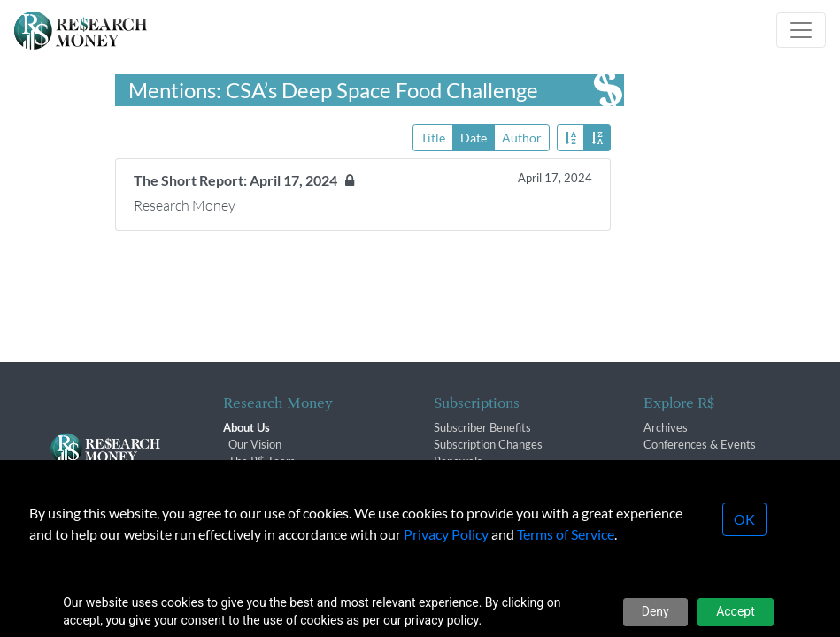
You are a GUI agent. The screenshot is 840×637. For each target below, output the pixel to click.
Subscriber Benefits (482, 427)
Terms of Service (566, 534)
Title (433, 137)
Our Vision (255, 444)
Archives (666, 427)
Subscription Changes (488, 444)
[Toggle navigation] (801, 30)
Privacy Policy (446, 534)
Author (522, 137)
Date (474, 137)
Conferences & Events (700, 444)
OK (744, 519)
